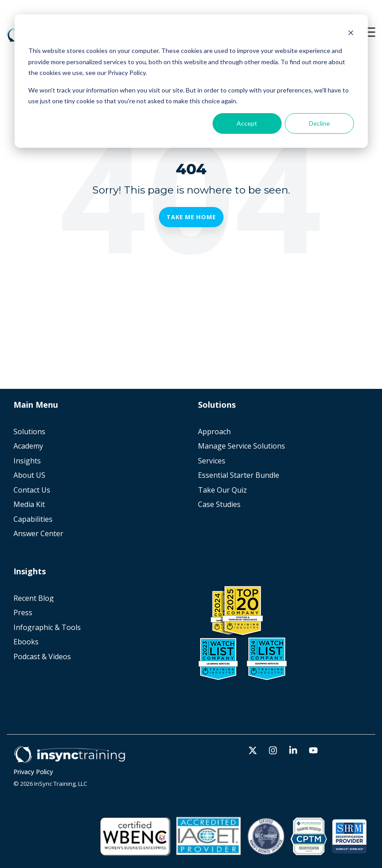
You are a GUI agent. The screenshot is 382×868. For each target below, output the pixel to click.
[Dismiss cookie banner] (351, 34)
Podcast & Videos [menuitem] (42, 657)
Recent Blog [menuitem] (34, 598)
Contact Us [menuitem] (32, 490)
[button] (369, 31)
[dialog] (191, 81)
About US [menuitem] (29, 475)
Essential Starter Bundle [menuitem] (239, 475)
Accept (247, 123)
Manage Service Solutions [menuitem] (241, 446)
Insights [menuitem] (27, 461)
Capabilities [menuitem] (33, 519)
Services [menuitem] (212, 461)
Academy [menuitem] (28, 446)
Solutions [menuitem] (29, 432)
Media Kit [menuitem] (29, 504)
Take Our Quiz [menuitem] (222, 490)
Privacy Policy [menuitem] (33, 772)
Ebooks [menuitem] (26, 642)
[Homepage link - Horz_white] (70, 758)
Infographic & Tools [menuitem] (47, 628)
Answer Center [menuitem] (38, 534)
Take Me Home (191, 217)
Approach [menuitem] (214, 432)
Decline (319, 123)
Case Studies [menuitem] (219, 504)
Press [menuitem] (23, 613)
